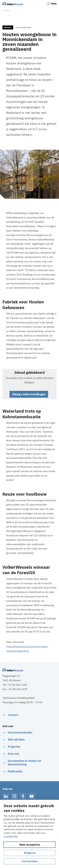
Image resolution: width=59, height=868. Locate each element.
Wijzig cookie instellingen (29, 394)
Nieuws (7, 10)
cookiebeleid (11, 836)
